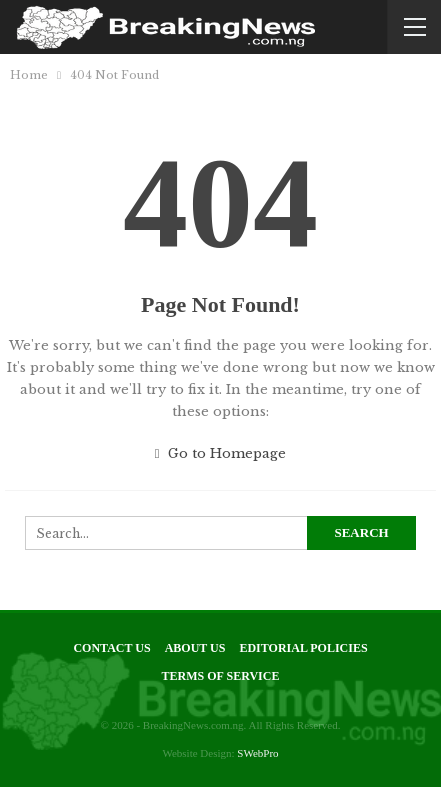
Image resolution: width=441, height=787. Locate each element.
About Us (195, 648)
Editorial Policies (303, 648)
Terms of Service (221, 676)
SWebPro (257, 753)
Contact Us (111, 648)
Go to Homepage (221, 453)
